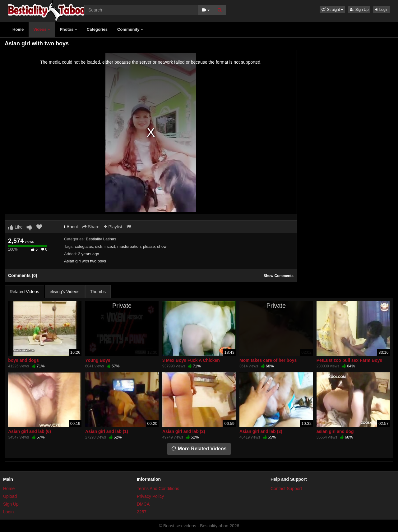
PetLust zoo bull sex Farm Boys (349, 360)
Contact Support (286, 489)
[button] (332, 10)
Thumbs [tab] (98, 292)
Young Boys (98, 360)
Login (382, 10)
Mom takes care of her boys (268, 360)
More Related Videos (199, 449)
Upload (10, 496)
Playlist (113, 227)
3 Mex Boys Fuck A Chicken (191, 360)
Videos (42, 29)
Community (130, 29)
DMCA (143, 504)
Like (15, 227)
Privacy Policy (150, 496)
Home (18, 29)
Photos (68, 29)
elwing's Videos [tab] (65, 292)
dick (99, 246)
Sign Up (359, 10)
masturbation (129, 246)
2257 (142, 512)
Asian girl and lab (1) (107, 431)
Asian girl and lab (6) (30, 431)
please (149, 246)
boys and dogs (23, 360)
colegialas (84, 246)
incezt (110, 246)
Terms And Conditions (158, 489)
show (162, 246)
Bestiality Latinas (101, 239)
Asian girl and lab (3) (261, 431)
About (71, 227)
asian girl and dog (335, 431)
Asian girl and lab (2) (184, 431)
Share (91, 227)
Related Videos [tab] (24, 292)
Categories (97, 29)
